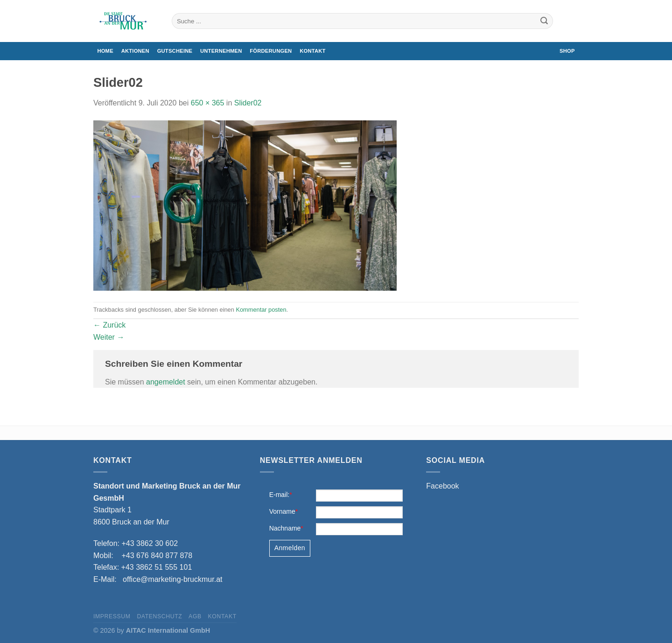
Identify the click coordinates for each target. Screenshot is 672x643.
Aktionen (135, 51)
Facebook (442, 486)
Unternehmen (221, 51)
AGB (195, 616)
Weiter (109, 337)
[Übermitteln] (544, 21)
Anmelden (290, 548)
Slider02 (248, 103)
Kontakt (312, 51)
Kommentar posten (261, 310)
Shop (567, 51)
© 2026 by (152, 630)
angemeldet (166, 382)
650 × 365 (208, 103)
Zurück (109, 325)
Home (105, 51)
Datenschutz (159, 616)
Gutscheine (175, 51)
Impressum (112, 616)
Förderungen (271, 51)
